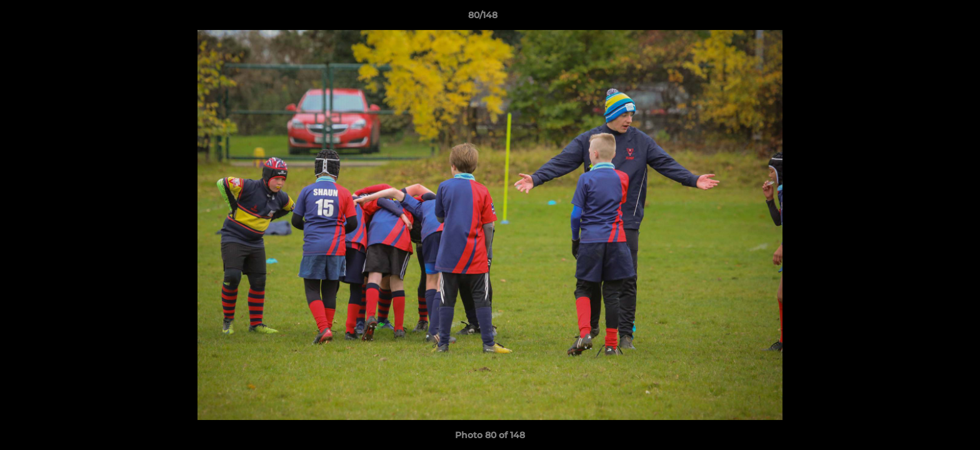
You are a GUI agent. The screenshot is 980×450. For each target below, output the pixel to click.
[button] (927, 18)
